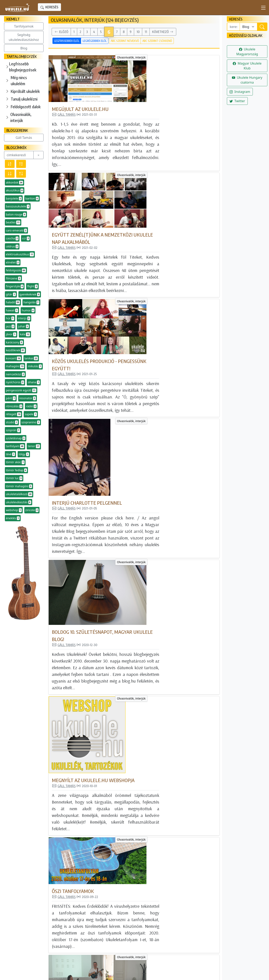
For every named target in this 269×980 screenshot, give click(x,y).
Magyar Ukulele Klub (247, 66)
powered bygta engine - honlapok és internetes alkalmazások (127, 974)
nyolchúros (15, 382)
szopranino (31, 422)
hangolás (31, 302)
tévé (10, 454)
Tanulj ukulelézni (24, 99)
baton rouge (16, 214)
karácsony (14, 342)
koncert (13, 358)
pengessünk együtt (21, 390)
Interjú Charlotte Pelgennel (144, 269)
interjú (24, 318)
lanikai (31, 358)
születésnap (16, 438)
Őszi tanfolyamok (130, 478)
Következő (163, 32)
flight (32, 286)
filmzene (13, 278)
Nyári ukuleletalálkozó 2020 (143, 684)
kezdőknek (15, 350)
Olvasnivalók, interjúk (21, 117)
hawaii (12, 310)
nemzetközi (15, 374)
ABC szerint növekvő (125, 41)
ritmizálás (14, 406)
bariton (32, 199)
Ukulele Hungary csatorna (247, 80)
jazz (10, 326)
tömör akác (15, 462)
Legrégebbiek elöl (95, 41)
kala (25, 334)
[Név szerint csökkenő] (10, 164)
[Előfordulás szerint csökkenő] (10, 174)
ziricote (32, 510)
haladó (13, 302)
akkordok (14, 183)
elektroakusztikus (20, 254)
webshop (14, 510)
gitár (11, 294)
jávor (11, 334)
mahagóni (15, 366)
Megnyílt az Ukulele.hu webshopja (150, 413)
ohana (34, 382)
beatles (13, 222)
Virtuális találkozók (134, 820)
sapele (31, 414)
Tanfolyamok (24, 26)
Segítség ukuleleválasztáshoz (24, 37)
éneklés (13, 518)
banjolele (14, 199)
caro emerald (16, 230)
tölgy (24, 454)
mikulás (35, 366)
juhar (23, 326)
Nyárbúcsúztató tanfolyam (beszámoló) (157, 548)
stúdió (12, 422)
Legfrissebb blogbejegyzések (23, 67)
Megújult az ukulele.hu (137, 62)
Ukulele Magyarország (247, 52)
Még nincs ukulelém (19, 80)
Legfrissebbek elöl (67, 41)
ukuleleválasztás (19, 502)
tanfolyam (15, 446)
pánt (11, 398)
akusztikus (15, 190)
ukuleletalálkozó (19, 494)
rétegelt (13, 414)
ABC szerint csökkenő (157, 41)
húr (10, 318)
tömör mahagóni (19, 486)
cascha (12, 238)
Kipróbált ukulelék (25, 91)
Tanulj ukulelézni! (114, 928)
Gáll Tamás (24, 138)
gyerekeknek (30, 294)
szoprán (13, 430)
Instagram (240, 92)
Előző (61, 32)
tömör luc (14, 478)
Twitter (237, 101)
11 (146, 32)
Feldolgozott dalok (26, 107)
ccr (26, 238)
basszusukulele (18, 206)
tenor (34, 446)
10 (138, 32)
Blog (24, 48)
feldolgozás (16, 270)
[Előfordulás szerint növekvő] (21, 174)
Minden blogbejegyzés (118, 910)
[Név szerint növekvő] (21, 164)
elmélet (13, 262)
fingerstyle (15, 286)
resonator (28, 398)
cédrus (12, 246)
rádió (31, 406)
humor (28, 310)
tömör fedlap (16, 470)
